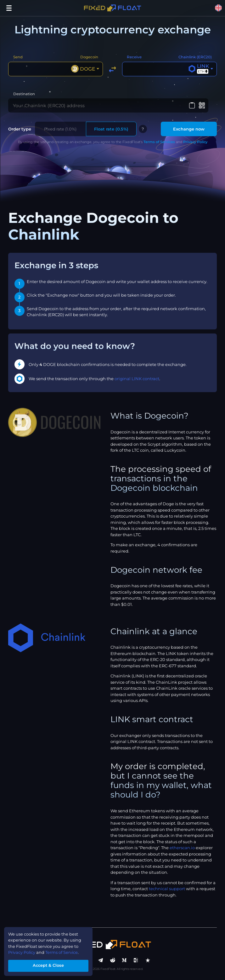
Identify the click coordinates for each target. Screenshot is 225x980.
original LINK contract (137, 379)
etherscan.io (182, 848)
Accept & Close (48, 966)
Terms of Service (63, 952)
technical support (167, 889)
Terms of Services (159, 142)
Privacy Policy (195, 142)
